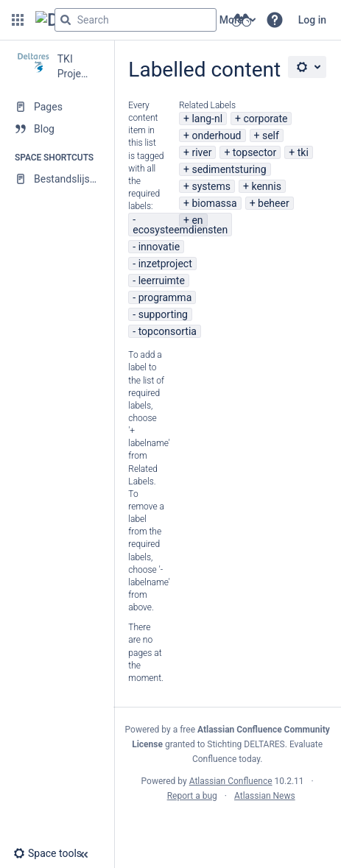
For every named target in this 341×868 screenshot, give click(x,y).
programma (165, 297)
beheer (274, 203)
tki (303, 152)
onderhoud (216, 135)
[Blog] (57, 129)
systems (211, 186)
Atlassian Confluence (231, 781)
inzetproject (165, 264)
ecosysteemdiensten (180, 230)
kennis (266, 186)
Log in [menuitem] (312, 20)
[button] (18, 20)
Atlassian (227, 828)
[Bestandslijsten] (57, 179)
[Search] (66, 20)
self (271, 135)
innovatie (159, 247)
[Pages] (57, 107)
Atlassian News (265, 796)
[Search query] (136, 20)
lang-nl (207, 119)
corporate (265, 119)
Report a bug (192, 796)
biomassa (214, 203)
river (201, 152)
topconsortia (168, 331)
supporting (163, 314)
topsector (254, 152)
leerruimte (162, 280)
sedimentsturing (229, 169)
